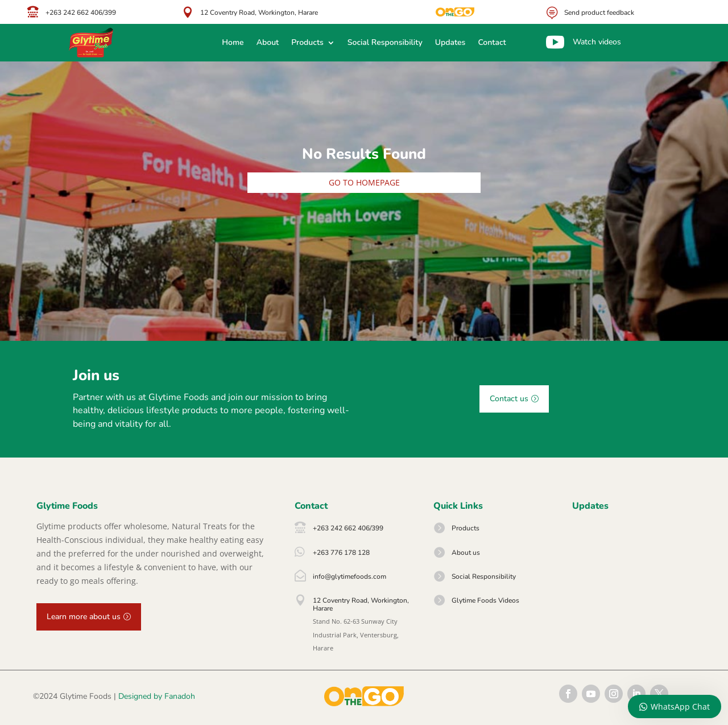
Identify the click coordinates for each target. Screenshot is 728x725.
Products (307, 43)
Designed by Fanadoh (157, 696)
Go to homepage (364, 182)
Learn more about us (84, 617)
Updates (450, 43)
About (268, 43)
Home (233, 43)
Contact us (509, 399)
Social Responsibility (385, 43)
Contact (492, 43)
